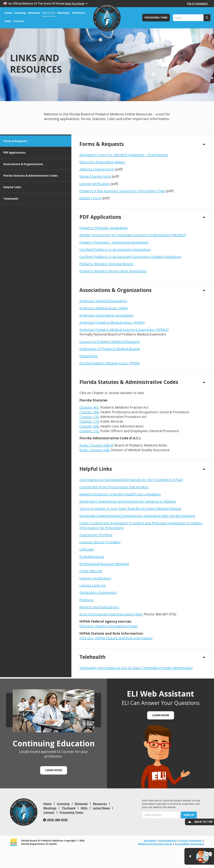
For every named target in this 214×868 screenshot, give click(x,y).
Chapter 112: (89, 456)
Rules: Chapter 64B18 (96, 470)
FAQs (84, 808)
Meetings (50, 808)
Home (47, 804)
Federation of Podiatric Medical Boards (110, 374)
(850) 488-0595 (55, 820)
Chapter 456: (89, 437)
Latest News (101, 808)
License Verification (95, 209)
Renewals (81, 804)
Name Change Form (95, 202)
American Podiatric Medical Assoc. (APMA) (112, 348)
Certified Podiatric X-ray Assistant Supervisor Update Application (130, 282)
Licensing (63, 804)
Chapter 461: (89, 433)
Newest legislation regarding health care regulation (120, 519)
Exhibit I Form (90, 223)
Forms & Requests (15, 166)
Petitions (86, 625)
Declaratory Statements (98, 618)
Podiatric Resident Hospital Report (106, 289)
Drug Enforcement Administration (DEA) (111, 639)
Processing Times (71, 812)
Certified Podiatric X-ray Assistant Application (115, 275)
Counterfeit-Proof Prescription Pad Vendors (114, 512)
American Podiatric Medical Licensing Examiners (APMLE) (124, 355)
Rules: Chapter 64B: (95, 475)
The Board (69, 808)
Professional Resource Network (104, 589)
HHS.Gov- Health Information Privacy (109, 651)
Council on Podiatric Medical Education (110, 367)
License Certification (95, 603)
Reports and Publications (99, 632)
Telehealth (11, 224)
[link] (24, 812)
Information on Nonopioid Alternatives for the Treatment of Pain (131, 505)
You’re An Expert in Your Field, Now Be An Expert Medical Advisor (130, 534)
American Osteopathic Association (106, 340)
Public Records (91, 596)
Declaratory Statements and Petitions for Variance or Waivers (128, 527)
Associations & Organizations (23, 189)
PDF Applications (14, 178)
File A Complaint (197, 4)
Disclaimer (150, 841)
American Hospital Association (103, 326)
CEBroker (87, 574)
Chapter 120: (89, 442)
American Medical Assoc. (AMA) (104, 333)
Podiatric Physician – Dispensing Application (114, 267)
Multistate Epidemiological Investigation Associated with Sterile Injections (137, 541)
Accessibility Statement (189, 844)
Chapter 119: (89, 447)
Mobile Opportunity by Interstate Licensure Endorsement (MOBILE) (133, 260)
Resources (100, 804)
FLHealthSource (92, 582)
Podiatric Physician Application (103, 253)
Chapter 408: (89, 451)
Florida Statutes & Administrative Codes (31, 201)
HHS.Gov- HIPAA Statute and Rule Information (116, 663)
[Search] (192, 18)
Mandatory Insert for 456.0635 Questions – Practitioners (124, 180)
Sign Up (189, 815)
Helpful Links (12, 212)
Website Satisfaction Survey (155, 844)
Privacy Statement (191, 841)
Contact (49, 812)
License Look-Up (92, 611)
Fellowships (89, 381)
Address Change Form (97, 194)
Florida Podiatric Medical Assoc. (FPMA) (110, 388)
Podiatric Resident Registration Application (113, 296)
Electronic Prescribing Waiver (102, 187)
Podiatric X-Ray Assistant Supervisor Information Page (122, 216)
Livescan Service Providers (100, 567)
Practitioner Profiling (96, 560)
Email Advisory (168, 841)
